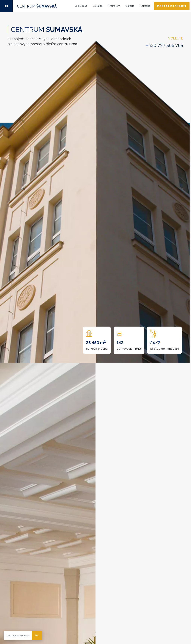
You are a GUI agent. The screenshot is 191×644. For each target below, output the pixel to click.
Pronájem (114, 6)
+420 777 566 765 (164, 45)
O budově (81, 6)
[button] (6, 6)
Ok (37, 635)
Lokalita (98, 6)
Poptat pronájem (172, 6)
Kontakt (145, 6)
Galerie (130, 6)
